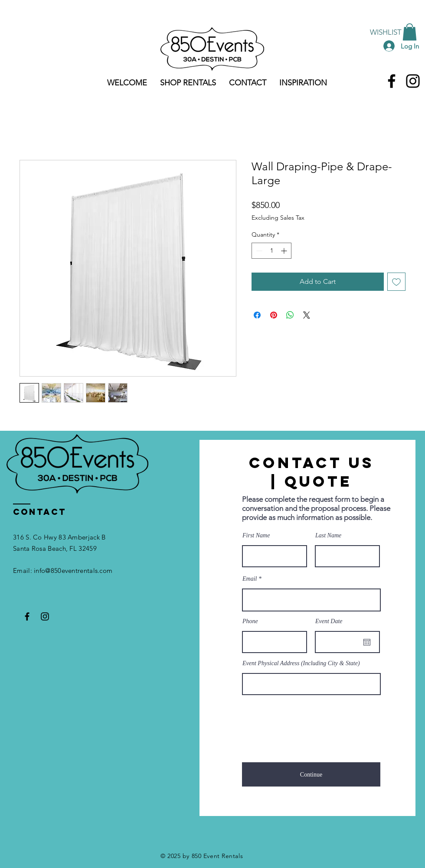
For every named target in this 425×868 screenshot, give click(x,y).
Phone (250, 621)
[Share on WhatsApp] (290, 315)
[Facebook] (392, 81)
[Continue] (311, 774)
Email (250, 579)
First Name (256, 536)
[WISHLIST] (386, 32)
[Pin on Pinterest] (274, 315)
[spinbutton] (271, 251)
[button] (410, 32)
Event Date (329, 621)
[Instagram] (413, 81)
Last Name (328, 536)
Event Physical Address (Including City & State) (301, 663)
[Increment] (285, 251)
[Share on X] (307, 315)
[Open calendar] (367, 642)
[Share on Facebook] (257, 315)
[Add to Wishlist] (396, 282)
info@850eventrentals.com (73, 571)
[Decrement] (258, 251)
